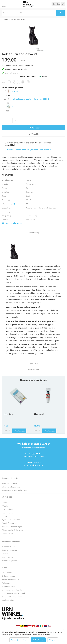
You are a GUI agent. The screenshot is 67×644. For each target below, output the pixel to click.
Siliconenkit (39, 414)
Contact (5, 502)
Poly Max (15, 91)
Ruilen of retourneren (10, 550)
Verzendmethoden (9, 547)
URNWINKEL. (7, 497)
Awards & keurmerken (10, 523)
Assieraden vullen (8, 586)
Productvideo (34, 369)
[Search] (60, 13)
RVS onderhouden (9, 576)
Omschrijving (33, 232)
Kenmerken (33, 364)
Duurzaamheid (7, 509)
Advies (4, 567)
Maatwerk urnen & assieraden (16, 69)
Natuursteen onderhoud (11, 579)
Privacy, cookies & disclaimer (12, 530)
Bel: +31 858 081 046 (34, 454)
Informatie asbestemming (11, 487)
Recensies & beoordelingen (12, 526)
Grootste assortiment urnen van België (19, 65)
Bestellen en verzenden (11, 541)
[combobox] (29, 13)
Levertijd (5, 554)
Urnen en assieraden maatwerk (13, 593)
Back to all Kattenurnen (14, 19)
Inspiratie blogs (7, 513)
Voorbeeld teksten (8, 600)
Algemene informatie (10, 478)
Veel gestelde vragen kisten (12, 597)
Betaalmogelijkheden (9, 560)
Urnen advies (7, 572)
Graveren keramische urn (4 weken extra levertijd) (29, 149)
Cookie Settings (7, 533)
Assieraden (6, 583)
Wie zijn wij (6, 506)
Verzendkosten (7, 557)
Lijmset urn (16, 107)
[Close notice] (64, 629)
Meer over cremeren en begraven (15, 490)
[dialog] (33, 635)
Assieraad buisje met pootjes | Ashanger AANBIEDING (31, 99)
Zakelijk (5, 516)
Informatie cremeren (9, 483)
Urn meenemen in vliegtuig (12, 590)
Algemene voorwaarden (11, 520)
